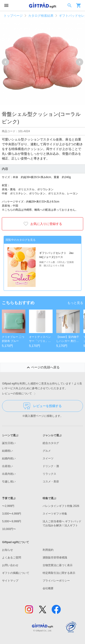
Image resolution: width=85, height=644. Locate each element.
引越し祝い (9, 482)
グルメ (47, 451)
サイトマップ (10, 581)
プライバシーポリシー (56, 581)
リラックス (49, 474)
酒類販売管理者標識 (55, 558)
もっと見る (75, 303)
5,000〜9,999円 (12, 521)
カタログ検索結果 (41, 16)
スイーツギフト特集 (55, 514)
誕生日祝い (9, 443)
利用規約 (48, 550)
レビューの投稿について (20, 394)
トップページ (13, 16)
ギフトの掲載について (16, 573)
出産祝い (7, 466)
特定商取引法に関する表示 (59, 573)
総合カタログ (51, 443)
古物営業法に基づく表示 (58, 565)
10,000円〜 (9, 529)
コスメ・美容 (51, 482)
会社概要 (48, 588)
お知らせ (7, 550)
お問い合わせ (10, 565)
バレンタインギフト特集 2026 (61, 506)
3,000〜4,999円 (12, 514)
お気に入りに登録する (43, 224)
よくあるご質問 (12, 558)
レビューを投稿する (42, 406)
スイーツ (48, 458)
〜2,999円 (8, 506)
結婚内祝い (9, 458)
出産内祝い (9, 474)
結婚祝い (7, 451)
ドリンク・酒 (51, 466)
